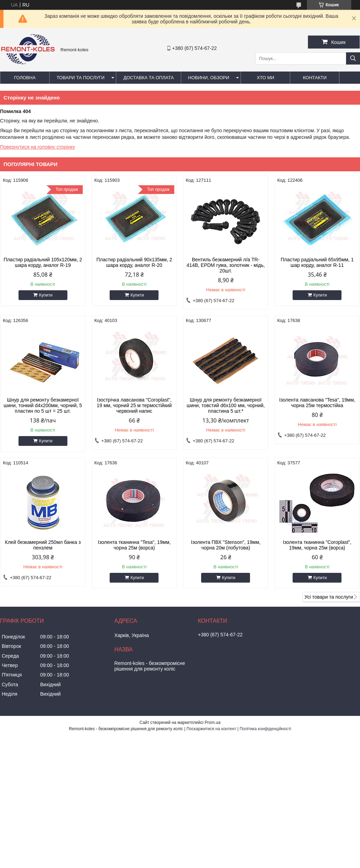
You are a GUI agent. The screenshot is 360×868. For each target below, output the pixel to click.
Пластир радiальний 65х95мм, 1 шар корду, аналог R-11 (317, 262)
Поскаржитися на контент (211, 729)
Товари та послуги (80, 78)
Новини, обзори (209, 78)
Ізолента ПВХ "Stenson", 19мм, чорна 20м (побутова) (226, 545)
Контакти (315, 78)
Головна (25, 78)
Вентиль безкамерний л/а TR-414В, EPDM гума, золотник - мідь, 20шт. (226, 265)
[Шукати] (353, 58)
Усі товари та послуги (329, 597)
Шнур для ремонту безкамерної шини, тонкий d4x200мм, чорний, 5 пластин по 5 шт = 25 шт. (43, 405)
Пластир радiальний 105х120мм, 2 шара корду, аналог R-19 (43, 262)
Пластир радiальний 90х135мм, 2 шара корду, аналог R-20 (134, 262)
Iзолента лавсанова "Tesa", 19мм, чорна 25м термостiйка (317, 403)
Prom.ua (212, 723)
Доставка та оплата (148, 78)
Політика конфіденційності (265, 729)
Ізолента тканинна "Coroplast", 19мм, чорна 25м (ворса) (317, 545)
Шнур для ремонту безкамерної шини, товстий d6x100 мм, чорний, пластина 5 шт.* (226, 405)
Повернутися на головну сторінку (38, 147)
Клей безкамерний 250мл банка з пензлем (43, 545)
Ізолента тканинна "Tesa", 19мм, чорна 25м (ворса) (134, 545)
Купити (46, 295)
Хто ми (265, 78)
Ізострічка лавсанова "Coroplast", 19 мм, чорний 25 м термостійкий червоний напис (134, 405)
